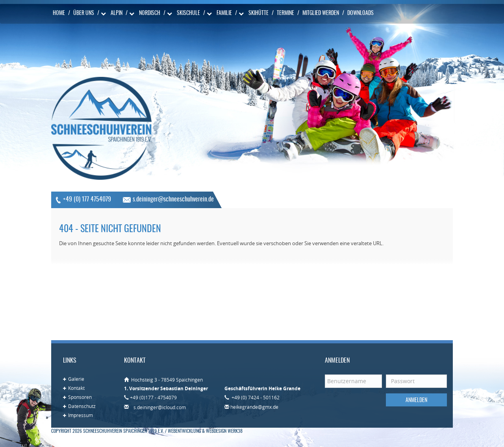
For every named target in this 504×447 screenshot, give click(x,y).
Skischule (188, 13)
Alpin (117, 13)
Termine (285, 13)
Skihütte (258, 13)
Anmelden (416, 400)
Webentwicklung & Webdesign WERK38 (205, 431)
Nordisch (150, 13)
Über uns (84, 13)
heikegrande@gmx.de (254, 407)
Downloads (360, 13)
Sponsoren (80, 397)
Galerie (76, 379)
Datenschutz (82, 406)
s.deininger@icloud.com (160, 407)
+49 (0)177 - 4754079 (153, 397)
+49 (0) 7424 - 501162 (255, 397)
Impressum (81, 415)
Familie (224, 13)
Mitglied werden (321, 13)
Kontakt (76, 388)
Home (59, 13)
